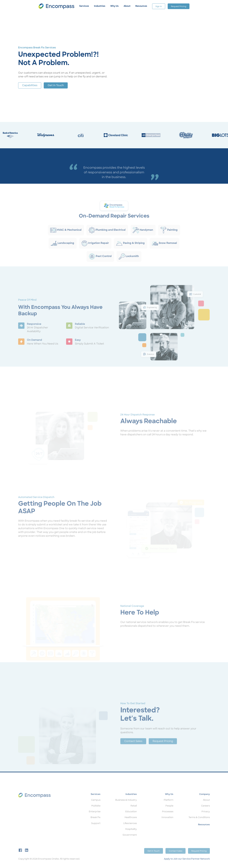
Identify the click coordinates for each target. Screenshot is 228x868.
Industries (131, 800)
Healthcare (131, 823)
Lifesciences (130, 829)
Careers (205, 812)
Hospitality (131, 835)
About (206, 806)
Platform (169, 806)
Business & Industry (126, 806)
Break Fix (96, 823)
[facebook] (20, 856)
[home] (56, 6)
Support (96, 829)
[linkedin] (27, 856)
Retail (134, 812)
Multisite (96, 812)
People (169, 812)
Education (131, 817)
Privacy (206, 817)
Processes (168, 817)
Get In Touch (56, 86)
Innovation (167, 823)
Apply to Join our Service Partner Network (187, 865)
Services (96, 800)
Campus (96, 806)
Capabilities (30, 86)
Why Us (169, 800)
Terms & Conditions (199, 823)
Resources (204, 830)
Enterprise (95, 817)
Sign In (159, 7)
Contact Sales (133, 749)
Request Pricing (179, 7)
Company (204, 800)
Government (130, 841)
